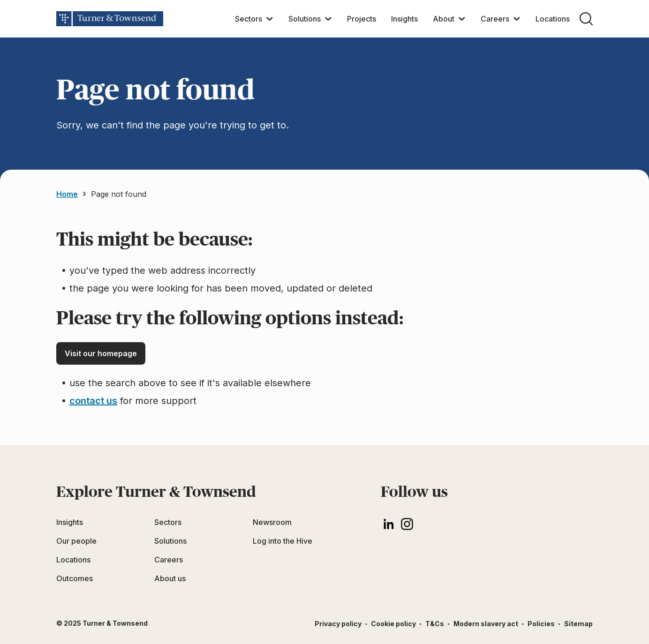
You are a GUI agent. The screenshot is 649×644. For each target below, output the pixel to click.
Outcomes (75, 578)
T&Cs (435, 624)
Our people (76, 541)
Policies (541, 624)
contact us (93, 401)
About (444, 19)
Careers (495, 19)
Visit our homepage (101, 353)
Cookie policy (393, 624)
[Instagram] (407, 524)
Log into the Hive (283, 541)
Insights (404, 19)
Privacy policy (338, 624)
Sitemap (578, 624)
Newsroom (272, 522)
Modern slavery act (486, 624)
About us (170, 578)
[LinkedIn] (388, 524)
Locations (553, 19)
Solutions (305, 19)
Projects (362, 19)
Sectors (249, 19)
